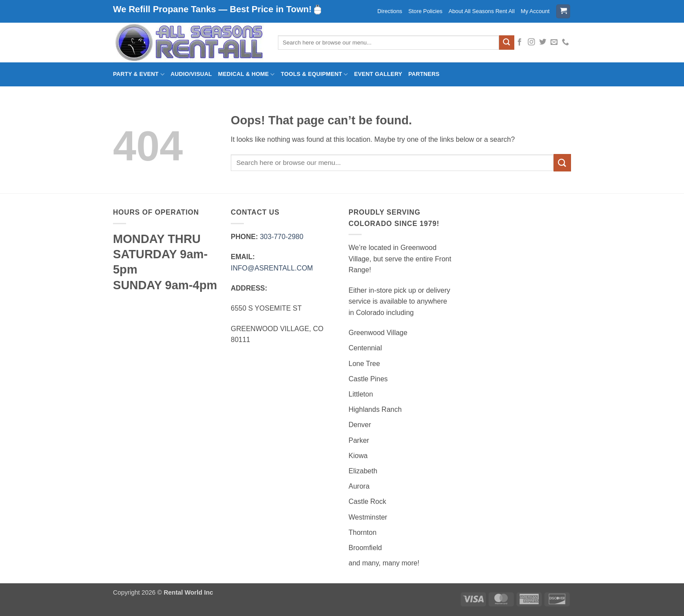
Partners (424, 74)
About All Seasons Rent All (482, 11)
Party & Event (139, 74)
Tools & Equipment (315, 74)
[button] (563, 12)
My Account (535, 11)
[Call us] (565, 42)
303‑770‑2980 (282, 237)
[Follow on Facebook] (520, 42)
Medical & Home (246, 74)
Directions (390, 11)
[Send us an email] (554, 42)
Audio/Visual (191, 74)
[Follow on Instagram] (531, 42)
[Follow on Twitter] (543, 42)
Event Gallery (378, 74)
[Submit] (506, 43)
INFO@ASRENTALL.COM (272, 268)
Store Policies (425, 11)
